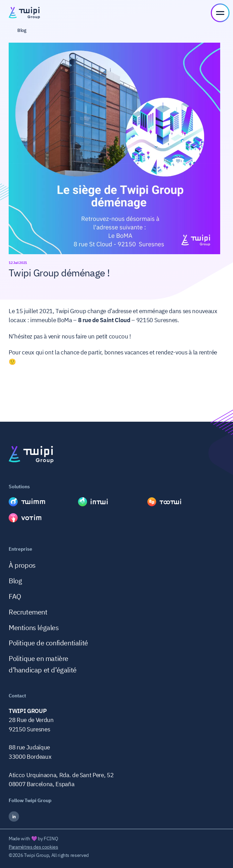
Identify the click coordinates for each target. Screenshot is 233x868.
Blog (15, 581)
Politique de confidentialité (48, 643)
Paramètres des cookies (33, 847)
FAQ (15, 596)
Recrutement (28, 612)
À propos (22, 565)
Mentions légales (34, 628)
